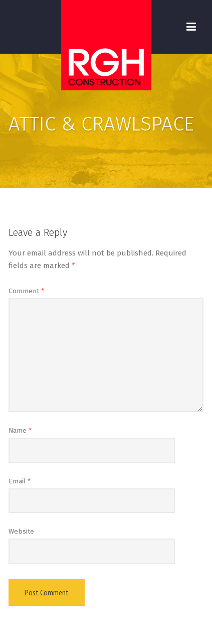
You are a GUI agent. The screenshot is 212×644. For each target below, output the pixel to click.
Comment (26, 291)
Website (21, 531)
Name (20, 430)
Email (20, 481)
